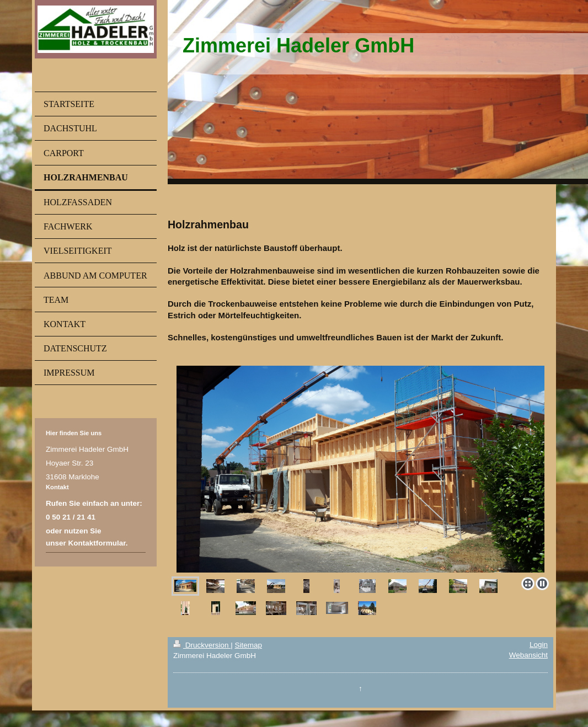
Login (539, 645)
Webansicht (528, 655)
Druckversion (202, 645)
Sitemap (248, 645)
